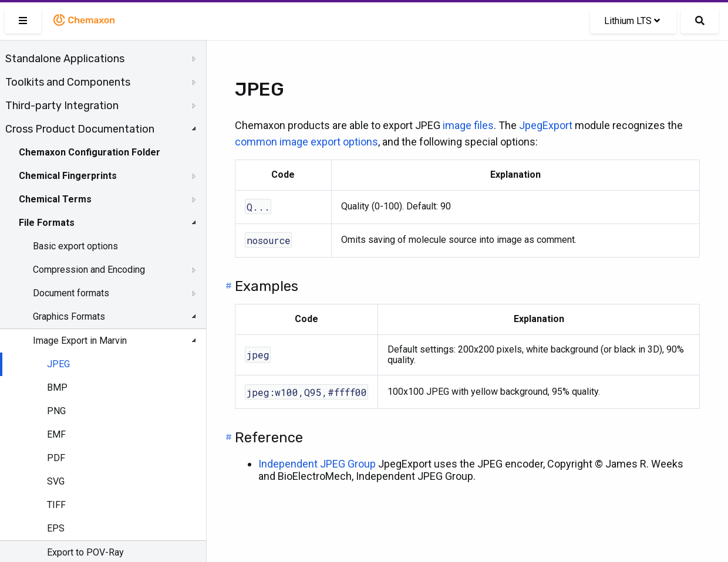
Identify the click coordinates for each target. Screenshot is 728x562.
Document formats (71, 293)
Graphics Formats (69, 316)
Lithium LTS (632, 21)
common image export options (306, 142)
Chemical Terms (55, 199)
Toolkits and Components (68, 82)
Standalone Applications (65, 59)
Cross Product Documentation (80, 129)
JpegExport (546, 125)
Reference (269, 438)
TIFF (56, 505)
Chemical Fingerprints (68, 176)
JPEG (58, 364)
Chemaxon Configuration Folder (90, 152)
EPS (56, 528)
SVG (56, 481)
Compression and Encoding (89, 270)
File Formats (47, 223)
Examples (267, 286)
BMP (57, 387)
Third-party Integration (62, 106)
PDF (56, 458)
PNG (56, 411)
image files (468, 125)
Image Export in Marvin (80, 341)
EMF (56, 434)
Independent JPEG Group (317, 464)
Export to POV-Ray (85, 552)
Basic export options (75, 246)
